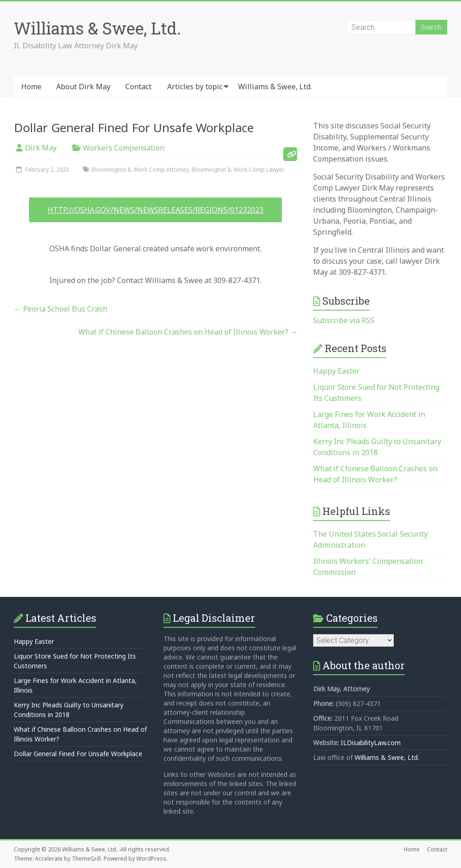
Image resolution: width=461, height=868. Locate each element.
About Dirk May (83, 87)
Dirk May (41, 148)
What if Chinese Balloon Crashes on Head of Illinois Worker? (188, 332)
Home (31, 87)
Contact (138, 87)
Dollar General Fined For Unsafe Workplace (78, 754)
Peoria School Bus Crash (61, 309)
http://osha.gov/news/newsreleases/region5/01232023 (155, 210)
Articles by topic (195, 87)
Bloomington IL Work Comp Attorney (140, 170)
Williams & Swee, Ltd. (97, 28)
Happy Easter (336, 371)
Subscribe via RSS (344, 320)
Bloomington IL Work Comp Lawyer (238, 170)
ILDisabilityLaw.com (371, 743)
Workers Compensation (124, 148)
